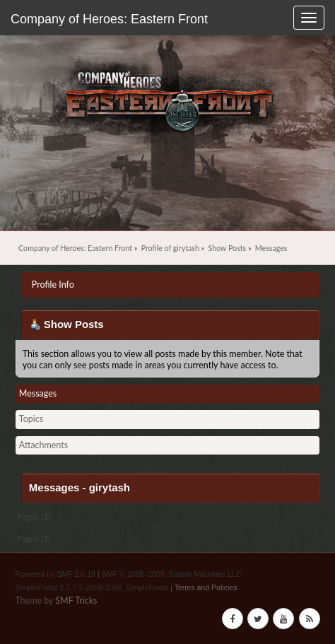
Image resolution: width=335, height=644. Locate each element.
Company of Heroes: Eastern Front (109, 19)
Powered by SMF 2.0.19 (55, 574)
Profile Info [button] (53, 285)
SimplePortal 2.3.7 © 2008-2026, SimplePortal (92, 587)
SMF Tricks (76, 601)
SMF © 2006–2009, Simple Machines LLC (172, 574)
